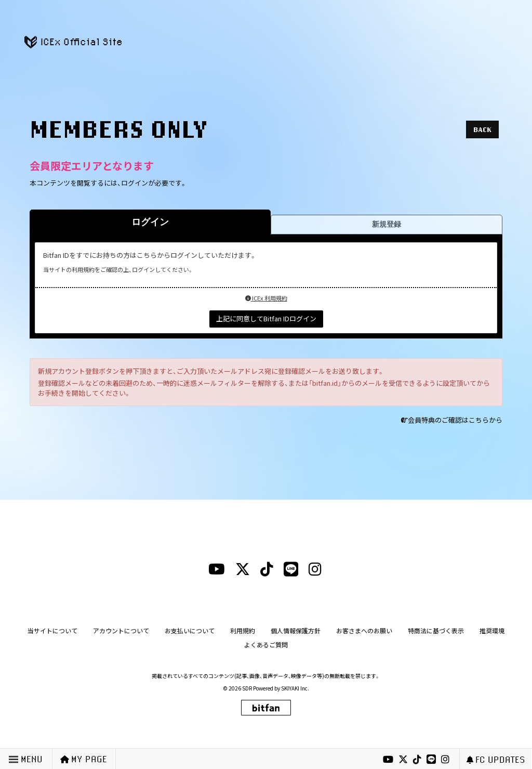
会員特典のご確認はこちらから (455, 420)
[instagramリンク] (445, 760)
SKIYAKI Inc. (295, 688)
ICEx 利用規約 (266, 298)
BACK (482, 129)
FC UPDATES (496, 759)
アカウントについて (121, 630)
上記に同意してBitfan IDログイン (266, 318)
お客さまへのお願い (364, 630)
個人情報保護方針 (296, 630)
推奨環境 (492, 630)
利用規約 (243, 630)
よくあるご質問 (266, 644)
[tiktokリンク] (417, 760)
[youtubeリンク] (388, 760)
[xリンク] (403, 760)
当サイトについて (52, 630)
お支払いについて (190, 630)
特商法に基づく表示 (436, 630)
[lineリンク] (431, 760)
